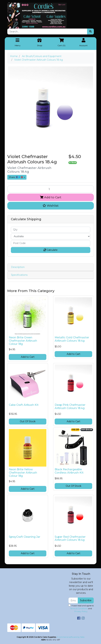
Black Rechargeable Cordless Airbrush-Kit (69, 471)
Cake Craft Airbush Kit (24, 405)
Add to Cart (51, 197)
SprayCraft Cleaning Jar (25, 537)
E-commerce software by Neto (71, 637)
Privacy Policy (81, 611)
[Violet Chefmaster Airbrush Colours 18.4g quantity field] (51, 189)
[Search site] (90, 31)
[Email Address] (73, 600)
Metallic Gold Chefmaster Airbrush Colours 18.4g (72, 339)
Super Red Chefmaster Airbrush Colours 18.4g (70, 538)
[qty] (51, 230)
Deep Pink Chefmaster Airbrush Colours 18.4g (70, 406)
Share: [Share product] (16, 177)
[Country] (51, 236)
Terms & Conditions (79, 609)
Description (18, 267)
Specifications (19, 275)
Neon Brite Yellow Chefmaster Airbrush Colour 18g (23, 473)
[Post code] (51, 243)
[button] (51, 206)
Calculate (51, 250)
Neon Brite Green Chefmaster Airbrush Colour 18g (23, 341)
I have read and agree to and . (81, 608)
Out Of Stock (28, 421)
